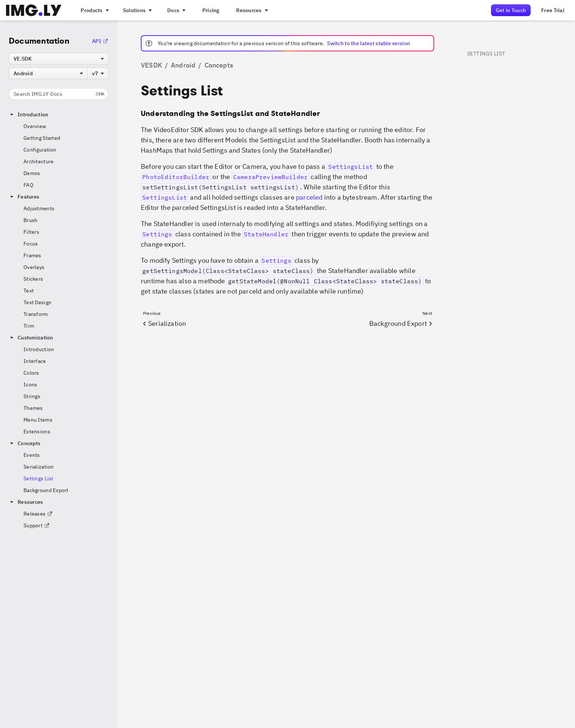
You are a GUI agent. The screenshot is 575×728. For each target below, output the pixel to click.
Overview (35, 126)
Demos (32, 173)
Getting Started (42, 138)
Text (29, 291)
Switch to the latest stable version (369, 43)
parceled (309, 197)
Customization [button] (31, 338)
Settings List (39, 478)
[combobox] (59, 59)
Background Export (46, 490)
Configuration (40, 150)
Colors (31, 373)
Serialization (39, 467)
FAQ (28, 185)
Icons (30, 385)
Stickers (33, 279)
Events (32, 455)
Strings (32, 396)
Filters (31, 232)
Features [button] (24, 197)
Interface (35, 361)
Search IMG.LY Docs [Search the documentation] (59, 94)
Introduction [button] (28, 114)
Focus (31, 244)
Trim (29, 326)
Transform (36, 314)
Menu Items (38, 420)
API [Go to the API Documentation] (100, 41)
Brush (30, 220)
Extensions (37, 432)
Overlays (34, 267)
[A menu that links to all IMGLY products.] (94, 10)
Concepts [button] (25, 443)
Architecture (39, 161)
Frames (32, 255)
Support (37, 525)
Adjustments (39, 208)
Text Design (37, 302)
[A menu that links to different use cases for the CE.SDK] (137, 10)
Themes (33, 408)
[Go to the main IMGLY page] (34, 10)
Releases (38, 514)
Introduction (39, 349)
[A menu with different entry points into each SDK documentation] (176, 10)
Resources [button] (26, 502)
